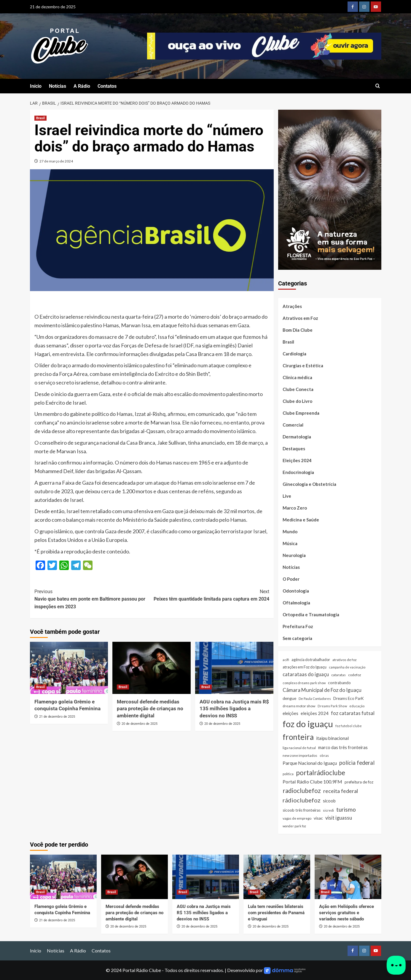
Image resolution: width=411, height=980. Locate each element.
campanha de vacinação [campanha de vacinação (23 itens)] (347, 667)
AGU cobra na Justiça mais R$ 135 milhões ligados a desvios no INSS (234, 709)
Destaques (294, 448)
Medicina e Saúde (301, 520)
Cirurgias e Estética (303, 365)
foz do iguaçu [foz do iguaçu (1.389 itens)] (308, 724)
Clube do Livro (297, 401)
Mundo (290, 532)
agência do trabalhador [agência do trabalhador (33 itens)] (311, 660)
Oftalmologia (296, 603)
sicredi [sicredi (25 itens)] (328, 810)
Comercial (293, 425)
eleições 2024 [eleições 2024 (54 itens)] (315, 713)
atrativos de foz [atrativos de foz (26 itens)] (344, 660)
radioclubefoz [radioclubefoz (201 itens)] (302, 790)
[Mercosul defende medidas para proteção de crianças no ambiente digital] (152, 668)
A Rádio (82, 86)
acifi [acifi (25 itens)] (286, 660)
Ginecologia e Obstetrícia (309, 484)
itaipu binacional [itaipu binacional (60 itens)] (332, 738)
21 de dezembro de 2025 (57, 717)
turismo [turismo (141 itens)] (346, 809)
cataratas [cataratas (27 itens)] (338, 675)
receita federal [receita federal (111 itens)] (341, 791)
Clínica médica (297, 377)
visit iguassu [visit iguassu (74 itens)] (339, 818)
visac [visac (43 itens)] (318, 818)
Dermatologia (297, 437)
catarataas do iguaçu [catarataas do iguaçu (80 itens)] (306, 674)
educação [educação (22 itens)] (357, 706)
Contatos (107, 86)
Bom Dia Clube (298, 330)
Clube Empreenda (301, 413)
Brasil (288, 342)
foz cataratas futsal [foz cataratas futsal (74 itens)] (353, 713)
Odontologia (296, 591)
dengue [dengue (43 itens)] (289, 698)
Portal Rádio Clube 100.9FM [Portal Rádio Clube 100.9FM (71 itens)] (312, 782)
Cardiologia (294, 354)
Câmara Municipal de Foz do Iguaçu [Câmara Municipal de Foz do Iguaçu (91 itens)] (322, 690)
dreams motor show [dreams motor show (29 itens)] (299, 706)
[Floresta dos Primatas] (330, 189)
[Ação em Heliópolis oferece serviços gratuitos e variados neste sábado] (348, 877)
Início (36, 86)
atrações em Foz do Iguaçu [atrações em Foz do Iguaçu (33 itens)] (305, 667)
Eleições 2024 (297, 460)
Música (290, 543)
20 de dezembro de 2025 (140, 724)
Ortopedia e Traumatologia (311, 615)
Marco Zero (295, 508)
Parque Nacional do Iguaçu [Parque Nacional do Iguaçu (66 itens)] (310, 763)
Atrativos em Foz (300, 318)
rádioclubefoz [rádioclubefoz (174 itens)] (302, 800)
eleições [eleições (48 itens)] (290, 713)
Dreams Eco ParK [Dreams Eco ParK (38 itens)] (349, 698)
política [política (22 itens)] (288, 774)
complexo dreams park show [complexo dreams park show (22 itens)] (304, 683)
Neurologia (294, 555)
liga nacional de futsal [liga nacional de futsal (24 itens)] (299, 748)
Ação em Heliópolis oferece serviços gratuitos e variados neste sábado (347, 913)
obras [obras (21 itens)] (324, 755)
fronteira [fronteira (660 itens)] (298, 737)
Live (287, 496)
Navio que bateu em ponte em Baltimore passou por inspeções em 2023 (93, 599)
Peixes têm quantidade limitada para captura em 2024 (211, 595)
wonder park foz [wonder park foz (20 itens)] (294, 826)
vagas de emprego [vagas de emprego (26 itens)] (297, 818)
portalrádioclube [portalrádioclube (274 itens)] (321, 773)
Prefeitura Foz (298, 626)
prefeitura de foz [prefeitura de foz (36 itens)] (359, 782)
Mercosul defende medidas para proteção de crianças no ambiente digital (150, 709)
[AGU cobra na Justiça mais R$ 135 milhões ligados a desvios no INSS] (234, 668)
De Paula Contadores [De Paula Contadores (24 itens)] (315, 699)
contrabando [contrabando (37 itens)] (339, 683)
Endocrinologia (298, 472)
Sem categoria (297, 638)
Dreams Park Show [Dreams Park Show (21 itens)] (332, 706)
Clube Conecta (298, 389)
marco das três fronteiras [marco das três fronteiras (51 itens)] (343, 747)
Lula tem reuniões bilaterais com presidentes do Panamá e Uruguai (276, 913)
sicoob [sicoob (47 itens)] (329, 801)
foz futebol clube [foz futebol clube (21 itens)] (349, 726)
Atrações (292, 306)
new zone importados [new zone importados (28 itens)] (300, 755)
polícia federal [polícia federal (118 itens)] (357, 763)
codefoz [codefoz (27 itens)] (355, 675)
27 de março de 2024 (56, 161)
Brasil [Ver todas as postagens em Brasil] (40, 118)
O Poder (291, 579)
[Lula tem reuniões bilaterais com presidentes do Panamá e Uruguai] (277, 877)
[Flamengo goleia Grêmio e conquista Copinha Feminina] (69, 668)
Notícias (58, 86)
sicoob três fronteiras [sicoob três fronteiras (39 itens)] (302, 810)
